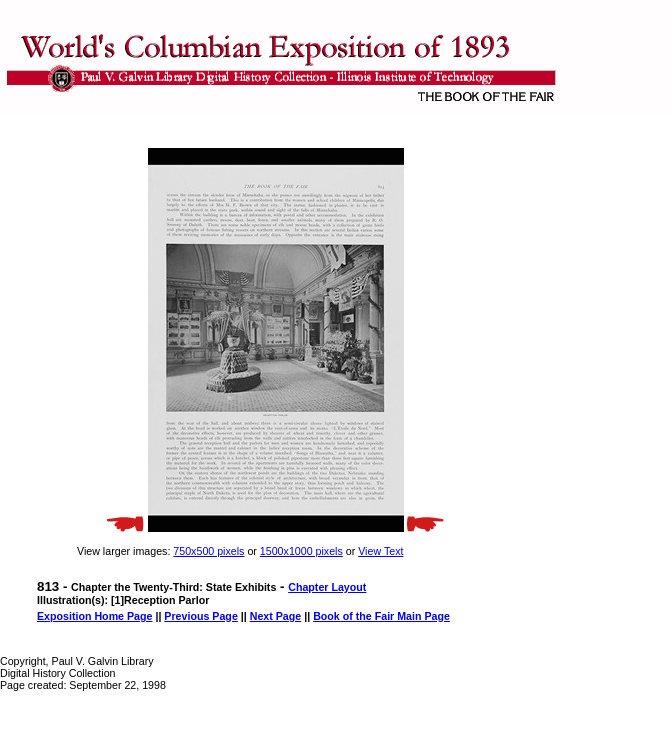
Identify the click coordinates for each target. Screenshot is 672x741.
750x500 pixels (208, 551)
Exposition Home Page (94, 616)
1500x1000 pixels (301, 551)
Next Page (276, 616)
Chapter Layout (327, 587)
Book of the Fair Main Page (381, 616)
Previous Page (200, 616)
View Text (380, 551)
